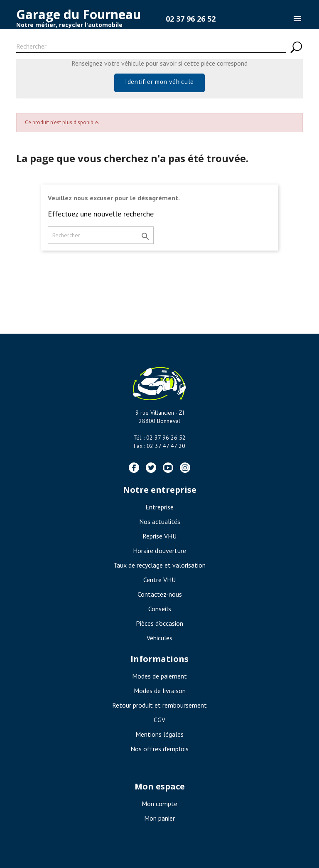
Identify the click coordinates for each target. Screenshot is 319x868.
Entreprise (159, 507)
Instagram (185, 468)
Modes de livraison (160, 691)
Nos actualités (160, 521)
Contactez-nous (160, 594)
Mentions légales (159, 734)
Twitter (151, 468)
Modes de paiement (159, 676)
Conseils (160, 609)
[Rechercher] (151, 47)
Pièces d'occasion (159, 623)
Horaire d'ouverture (159, 551)
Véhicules (159, 638)
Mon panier (159, 818)
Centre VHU (159, 580)
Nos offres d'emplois (159, 749)
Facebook (134, 468)
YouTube (168, 468)
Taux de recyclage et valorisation (159, 565)
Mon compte (159, 804)
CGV (159, 720)
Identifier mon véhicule (159, 82)
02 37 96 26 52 (191, 19)
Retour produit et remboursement (159, 705)
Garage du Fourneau (79, 14)
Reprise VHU (159, 536)
